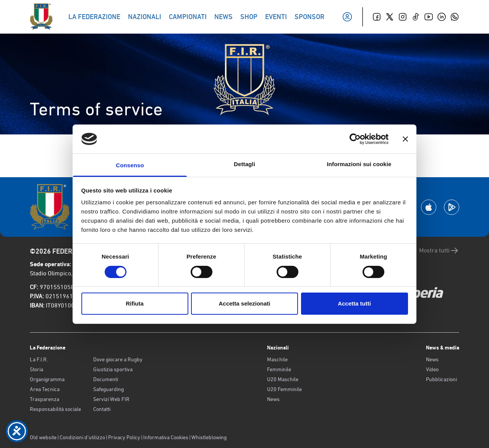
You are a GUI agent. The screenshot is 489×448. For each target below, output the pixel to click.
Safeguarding (108, 389)
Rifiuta (135, 303)
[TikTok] (416, 17)
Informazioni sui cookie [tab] (359, 164)
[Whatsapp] (455, 17)
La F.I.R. (39, 359)
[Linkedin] (442, 17)
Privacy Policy (124, 437)
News (273, 399)
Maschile (277, 359)
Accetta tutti (354, 303)
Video (432, 369)
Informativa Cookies (166, 437)
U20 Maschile (283, 379)
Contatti (102, 409)
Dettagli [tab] (244, 164)
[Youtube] (429, 17)
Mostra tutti (439, 251)
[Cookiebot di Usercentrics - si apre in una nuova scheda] (355, 139)
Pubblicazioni (441, 379)
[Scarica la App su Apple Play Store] (429, 207)
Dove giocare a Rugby (118, 359)
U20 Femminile (284, 389)
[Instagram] (403, 17)
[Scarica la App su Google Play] (452, 207)
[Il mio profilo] (347, 17)
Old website (43, 437)
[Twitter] (390, 17)
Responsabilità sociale (55, 409)
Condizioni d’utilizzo (82, 437)
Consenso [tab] (130, 165)
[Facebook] (377, 17)
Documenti (106, 379)
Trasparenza (45, 399)
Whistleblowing (209, 437)
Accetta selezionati (244, 303)
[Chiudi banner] (405, 139)
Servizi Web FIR (111, 399)
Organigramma (47, 379)
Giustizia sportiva (113, 369)
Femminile (279, 369)
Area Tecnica (45, 389)
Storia (36, 369)
